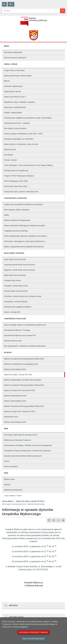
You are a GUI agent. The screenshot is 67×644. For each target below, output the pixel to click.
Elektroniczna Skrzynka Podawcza (17, 440)
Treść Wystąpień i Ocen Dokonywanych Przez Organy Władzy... (29, 165)
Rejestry (7, 485)
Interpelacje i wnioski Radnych (16, 302)
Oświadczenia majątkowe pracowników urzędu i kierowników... (28, 118)
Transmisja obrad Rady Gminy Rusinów (19, 265)
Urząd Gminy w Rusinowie (14, 70)
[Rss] (4, 4)
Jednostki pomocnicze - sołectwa (17, 123)
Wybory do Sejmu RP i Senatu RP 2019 (19, 390)
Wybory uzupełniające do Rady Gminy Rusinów (23, 380)
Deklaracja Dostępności (13, 490)
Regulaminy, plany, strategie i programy (19, 102)
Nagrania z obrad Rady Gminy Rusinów (19, 270)
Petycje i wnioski (10, 160)
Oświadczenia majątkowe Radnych (18, 307)
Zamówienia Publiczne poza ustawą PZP (20, 335)
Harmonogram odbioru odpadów (17, 210)
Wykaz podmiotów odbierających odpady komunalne (24, 226)
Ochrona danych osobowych (15, 58)
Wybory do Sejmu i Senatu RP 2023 (18, 375)
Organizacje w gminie (12, 91)
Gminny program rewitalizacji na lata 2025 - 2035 (23, 134)
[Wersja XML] (58, 520)
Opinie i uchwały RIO (12, 312)
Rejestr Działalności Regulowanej (17, 220)
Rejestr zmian (9, 479)
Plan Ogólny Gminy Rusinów (15, 128)
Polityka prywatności (33, 639)
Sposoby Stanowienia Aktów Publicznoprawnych (23, 456)
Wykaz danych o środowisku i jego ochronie (21, 144)
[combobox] (31, 11)
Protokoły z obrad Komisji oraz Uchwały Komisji (23, 296)
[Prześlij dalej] (49, 520)
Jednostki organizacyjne (13, 86)
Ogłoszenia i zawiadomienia (15, 107)
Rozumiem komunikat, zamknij (33, 632)
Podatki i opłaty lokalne (13, 113)
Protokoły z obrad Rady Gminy (16, 286)
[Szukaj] (63, 11)
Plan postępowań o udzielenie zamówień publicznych (25, 346)
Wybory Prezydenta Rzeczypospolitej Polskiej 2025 (24, 359)
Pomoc (7, 461)
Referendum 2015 (11, 417)
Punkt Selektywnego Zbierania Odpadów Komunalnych (25, 236)
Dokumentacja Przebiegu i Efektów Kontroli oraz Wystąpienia (28, 445)
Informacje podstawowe (13, 52)
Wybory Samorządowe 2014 (15, 422)
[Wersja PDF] (54, 520)
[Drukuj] (63, 520)
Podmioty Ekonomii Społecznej (16, 171)
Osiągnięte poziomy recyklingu (16, 231)
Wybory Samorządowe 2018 (15, 401)
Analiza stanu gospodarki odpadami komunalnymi (23, 204)
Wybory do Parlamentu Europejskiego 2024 (21, 364)
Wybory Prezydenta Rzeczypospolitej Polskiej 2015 (24, 406)
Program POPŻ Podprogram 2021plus (19, 176)
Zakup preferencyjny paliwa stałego (18, 76)
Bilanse (7, 81)
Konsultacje (8, 155)
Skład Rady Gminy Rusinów (15, 275)
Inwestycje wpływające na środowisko (19, 139)
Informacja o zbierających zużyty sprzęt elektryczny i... (25, 241)
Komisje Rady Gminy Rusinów (16, 291)
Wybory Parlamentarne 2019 (15, 396)
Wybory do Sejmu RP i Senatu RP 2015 (19, 411)
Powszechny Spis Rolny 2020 (16, 186)
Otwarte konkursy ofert (13, 341)
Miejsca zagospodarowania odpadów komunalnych (24, 247)
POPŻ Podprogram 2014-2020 (16, 181)
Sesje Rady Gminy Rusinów (15, 259)
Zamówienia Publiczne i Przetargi (17, 330)
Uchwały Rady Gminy (12, 280)
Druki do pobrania (11, 466)
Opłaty (6, 215)
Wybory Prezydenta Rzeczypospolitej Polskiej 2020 (24, 385)
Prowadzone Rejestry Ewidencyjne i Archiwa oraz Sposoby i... (28, 451)
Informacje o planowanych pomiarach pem (21, 435)
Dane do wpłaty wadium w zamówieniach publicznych (25, 325)
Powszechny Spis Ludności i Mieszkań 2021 (21, 192)
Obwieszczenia (10, 149)
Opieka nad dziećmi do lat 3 (15, 97)
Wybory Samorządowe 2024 (15, 369)
